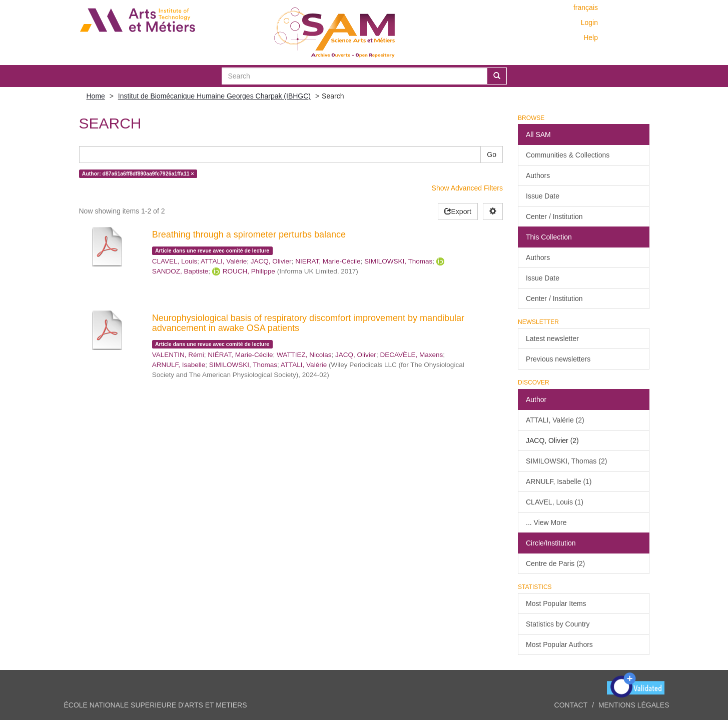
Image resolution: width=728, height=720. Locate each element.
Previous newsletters (558, 359)
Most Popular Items (556, 603)
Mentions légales (634, 705)
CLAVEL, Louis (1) (555, 502)
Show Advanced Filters (467, 188)
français (586, 7)
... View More (546, 522)
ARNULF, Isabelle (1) (559, 481)
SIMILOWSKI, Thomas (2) (566, 461)
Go (492, 154)
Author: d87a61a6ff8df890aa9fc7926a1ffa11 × (138, 173)
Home (96, 96)
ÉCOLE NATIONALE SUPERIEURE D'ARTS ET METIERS (156, 705)
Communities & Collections (568, 155)
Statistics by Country (558, 624)
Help (591, 37)
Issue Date (543, 196)
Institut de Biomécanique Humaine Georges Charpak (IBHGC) (214, 96)
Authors (538, 175)
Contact (571, 705)
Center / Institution (554, 216)
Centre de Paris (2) (555, 563)
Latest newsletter (552, 338)
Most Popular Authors (559, 644)
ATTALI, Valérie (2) (555, 420)
